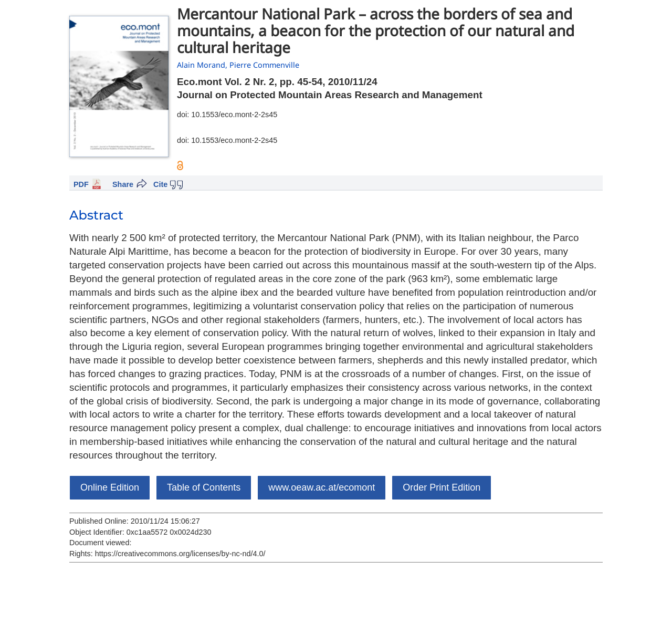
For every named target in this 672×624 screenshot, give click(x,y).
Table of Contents (204, 487)
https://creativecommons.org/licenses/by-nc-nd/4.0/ (180, 554)
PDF (81, 184)
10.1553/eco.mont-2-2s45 (234, 115)
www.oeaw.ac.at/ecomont (322, 487)
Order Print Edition (442, 487)
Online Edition (110, 487)
